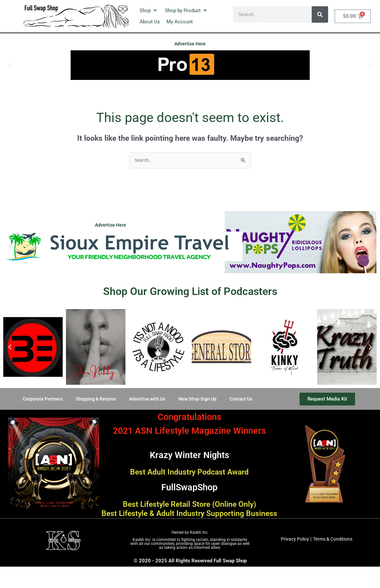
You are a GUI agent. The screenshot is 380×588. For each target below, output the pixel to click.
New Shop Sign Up (200, 400)
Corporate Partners (38, 400)
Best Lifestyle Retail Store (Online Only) (190, 504)
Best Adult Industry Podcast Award (190, 472)
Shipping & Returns (93, 400)
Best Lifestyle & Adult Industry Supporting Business (190, 519)
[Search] (320, 14)
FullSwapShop (189, 487)
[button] (149, 11)
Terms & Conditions (334, 549)
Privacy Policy (293, 549)
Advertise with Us (147, 400)
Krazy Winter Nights (190, 455)
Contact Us (245, 400)
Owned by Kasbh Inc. (190, 543)
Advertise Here (190, 44)
